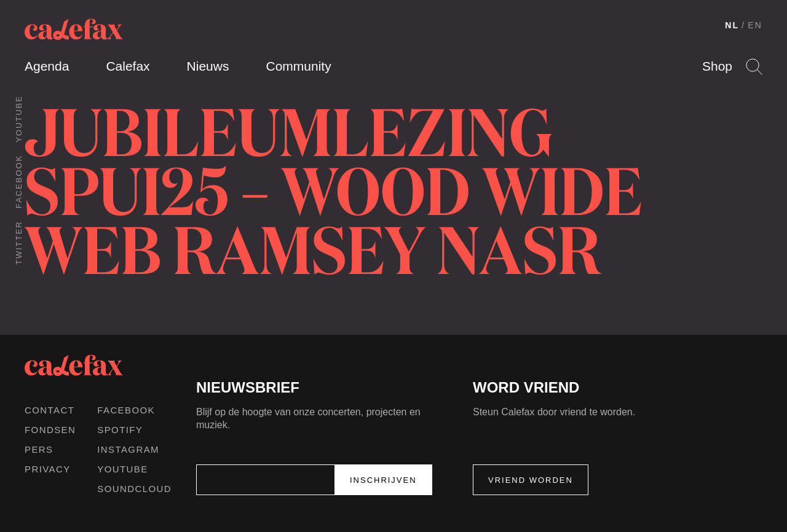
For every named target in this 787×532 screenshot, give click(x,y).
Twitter (19, 243)
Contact (49, 410)
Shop (717, 66)
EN (755, 25)
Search (754, 67)
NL (732, 25)
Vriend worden (531, 480)
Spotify (120, 430)
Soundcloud (134, 489)
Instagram (128, 449)
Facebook (19, 182)
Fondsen (50, 430)
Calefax (128, 66)
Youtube (19, 119)
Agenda (47, 66)
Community (298, 66)
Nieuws (208, 66)
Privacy (48, 469)
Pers (39, 449)
